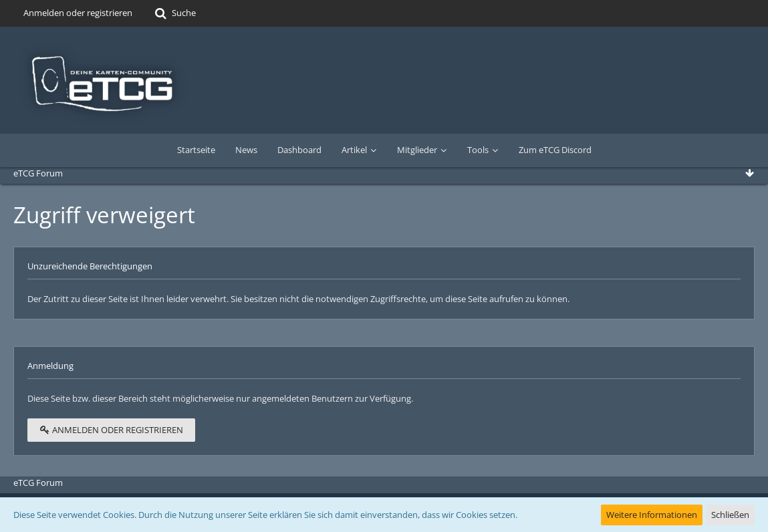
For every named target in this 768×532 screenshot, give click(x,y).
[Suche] (174, 13)
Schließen (730, 515)
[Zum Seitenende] (749, 173)
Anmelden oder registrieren (78, 13)
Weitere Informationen (652, 515)
